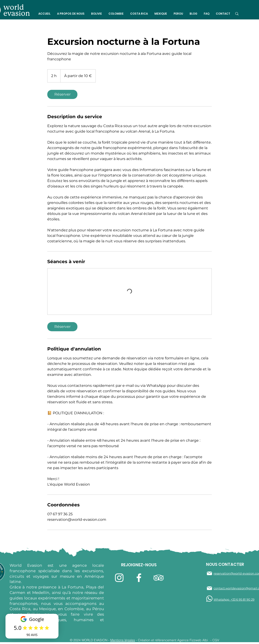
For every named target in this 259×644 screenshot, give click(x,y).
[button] (71, 14)
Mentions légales (123, 640)
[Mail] (209, 573)
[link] (62, 94)
